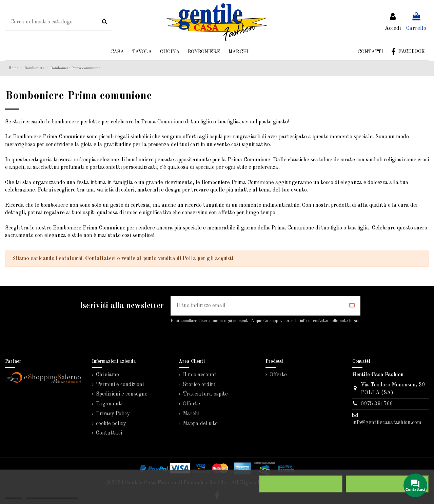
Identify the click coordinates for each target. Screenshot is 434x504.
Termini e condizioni (120, 385)
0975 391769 (377, 404)
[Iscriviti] (352, 306)
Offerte (191, 404)
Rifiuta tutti (301, 484)
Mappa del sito (200, 424)
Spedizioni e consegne (122, 394)
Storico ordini (199, 385)
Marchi (191, 414)
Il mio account (200, 375)
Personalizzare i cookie (52, 495)
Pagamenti (109, 404)
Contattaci (109, 433)
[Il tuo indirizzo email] (257, 306)
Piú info (14, 495)
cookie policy (111, 424)
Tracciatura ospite (205, 394)
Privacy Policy (113, 414)
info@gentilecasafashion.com (387, 423)
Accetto (388, 484)
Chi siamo (107, 375)
